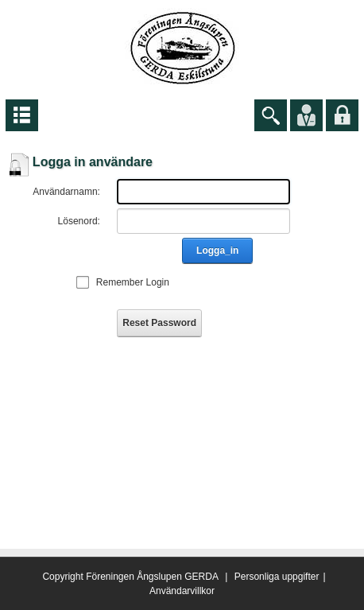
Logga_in (217, 251)
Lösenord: (79, 221)
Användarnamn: (66, 192)
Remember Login (133, 282)
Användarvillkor (182, 591)
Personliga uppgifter (277, 577)
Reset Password (159, 323)
